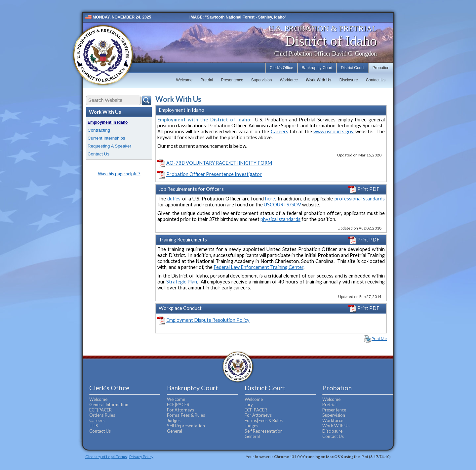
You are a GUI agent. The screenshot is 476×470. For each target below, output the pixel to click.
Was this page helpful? (119, 174)
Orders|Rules (102, 415)
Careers (279, 131)
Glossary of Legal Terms (106, 456)
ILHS (94, 426)
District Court (352, 68)
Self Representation (186, 426)
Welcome (184, 80)
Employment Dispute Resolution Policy (208, 320)
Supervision (262, 80)
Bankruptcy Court (317, 68)
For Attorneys (180, 410)
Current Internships (106, 138)
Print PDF (364, 189)
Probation (381, 68)
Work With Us (319, 80)
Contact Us (376, 80)
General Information (109, 405)
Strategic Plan (182, 282)
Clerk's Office (281, 68)
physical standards (280, 219)
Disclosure (349, 80)
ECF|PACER (100, 410)
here (270, 199)
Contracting (99, 130)
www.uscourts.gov (334, 131)
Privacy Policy (141, 456)
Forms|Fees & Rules (186, 415)
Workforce (289, 80)
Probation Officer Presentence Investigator (214, 174)
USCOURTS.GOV (282, 205)
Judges (174, 420)
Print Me (379, 339)
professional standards (360, 199)
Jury (249, 405)
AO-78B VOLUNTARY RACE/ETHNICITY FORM (219, 163)
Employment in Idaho (108, 122)
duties (174, 199)
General (175, 431)
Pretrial (207, 80)
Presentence (232, 80)
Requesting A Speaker (109, 146)
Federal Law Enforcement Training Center (258, 267)
